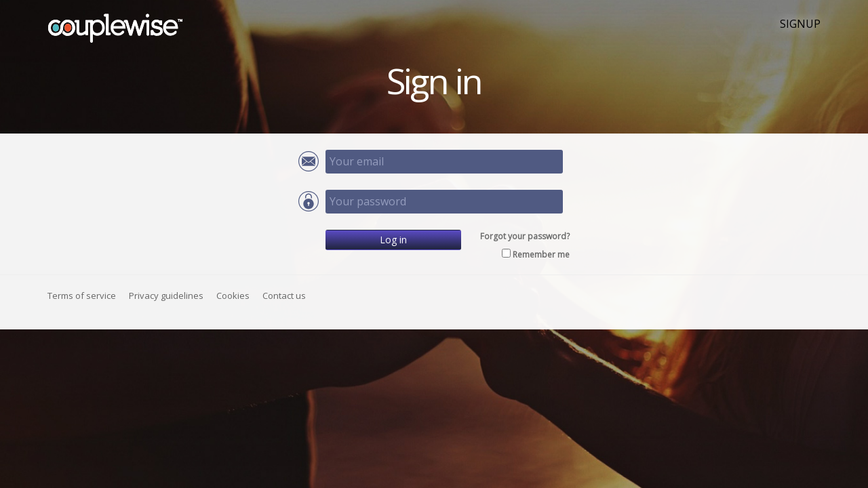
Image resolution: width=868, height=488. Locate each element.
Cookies (233, 296)
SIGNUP (800, 24)
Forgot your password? (525, 236)
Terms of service (82, 296)
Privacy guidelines (166, 296)
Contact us (284, 296)
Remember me (541, 255)
